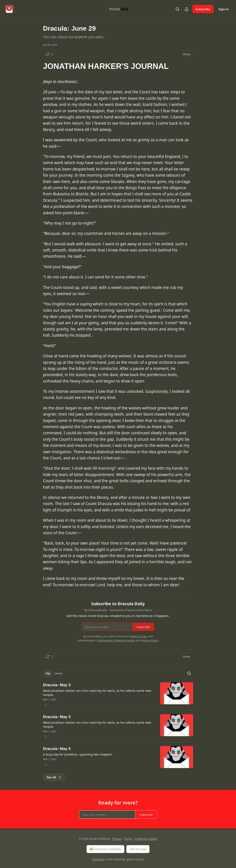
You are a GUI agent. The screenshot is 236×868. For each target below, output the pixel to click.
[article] (118, 695)
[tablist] (54, 673)
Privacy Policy (150, 640)
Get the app (138, 849)
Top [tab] (48, 673)
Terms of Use (138, 636)
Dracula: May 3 (57, 685)
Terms (128, 839)
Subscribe (203, 9)
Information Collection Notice (117, 640)
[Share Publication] (187, 9)
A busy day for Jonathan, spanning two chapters (78, 754)
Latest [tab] (58, 673)
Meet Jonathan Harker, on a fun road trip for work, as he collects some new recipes (97, 693)
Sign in (224, 9)
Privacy (117, 839)
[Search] (177, 9)
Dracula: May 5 (57, 749)
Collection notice (146, 839)
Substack (98, 859)
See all (54, 777)
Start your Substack (105, 849)
